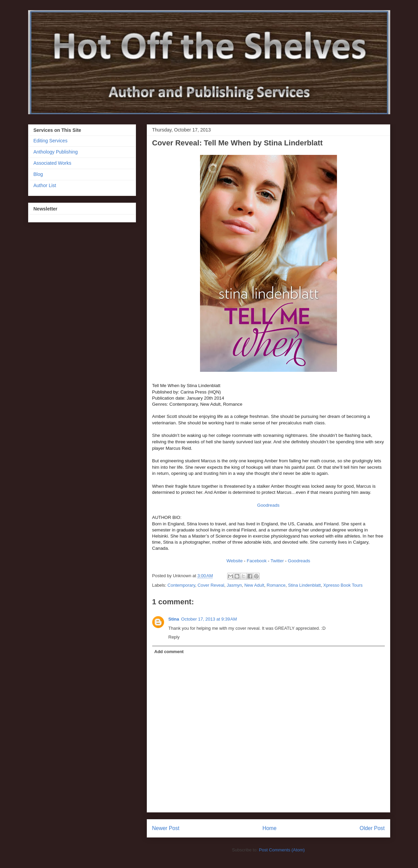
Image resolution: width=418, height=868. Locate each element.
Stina (174, 619)
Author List (45, 185)
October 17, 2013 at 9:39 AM (209, 619)
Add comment (169, 652)
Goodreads (268, 505)
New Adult (254, 585)
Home (270, 828)
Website (235, 561)
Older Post (372, 828)
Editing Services (51, 141)
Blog (38, 174)
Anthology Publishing (56, 152)
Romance (276, 585)
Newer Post (166, 828)
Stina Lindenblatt (304, 585)
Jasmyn (234, 585)
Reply (174, 637)
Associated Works (53, 163)
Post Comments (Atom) (282, 850)
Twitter (277, 561)
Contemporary (181, 585)
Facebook (257, 561)
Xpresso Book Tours (343, 585)
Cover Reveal (211, 585)
